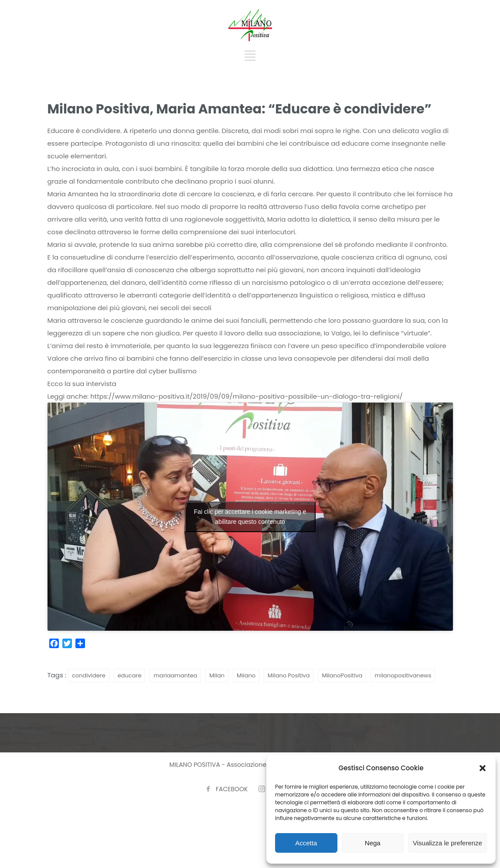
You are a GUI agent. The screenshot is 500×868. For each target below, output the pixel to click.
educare (130, 675)
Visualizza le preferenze (447, 843)
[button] (483, 768)
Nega (373, 843)
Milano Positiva (289, 675)
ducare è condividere (85, 131)
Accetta (306, 843)
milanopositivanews (403, 675)
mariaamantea (175, 675)
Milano (246, 675)
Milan (217, 675)
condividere (89, 675)
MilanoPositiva (342, 675)
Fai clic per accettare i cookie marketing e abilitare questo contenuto (250, 517)
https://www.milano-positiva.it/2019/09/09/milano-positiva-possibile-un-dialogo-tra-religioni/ (246, 396)
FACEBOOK (232, 789)
